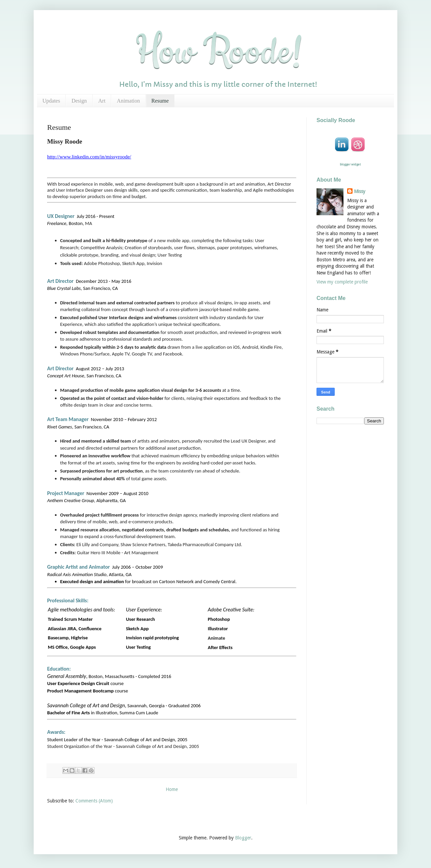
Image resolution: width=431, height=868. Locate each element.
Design (79, 101)
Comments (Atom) (94, 801)
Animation (128, 101)
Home (172, 789)
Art (102, 101)
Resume (160, 101)
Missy (360, 191)
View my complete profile (342, 282)
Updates (51, 101)
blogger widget (350, 164)
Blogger (243, 838)
